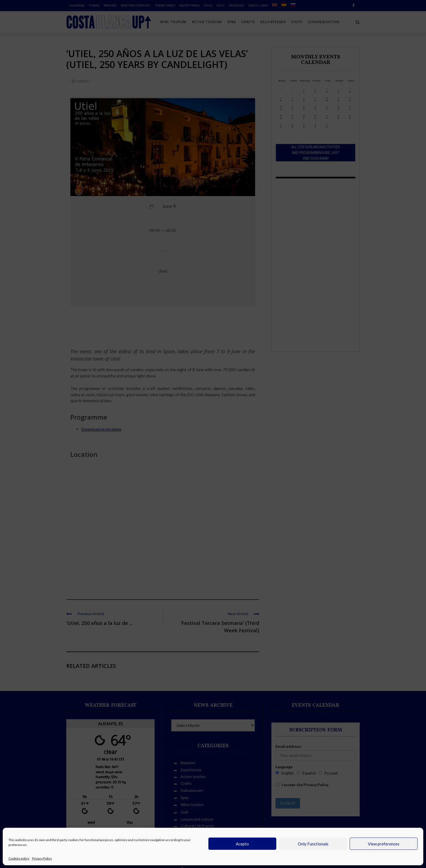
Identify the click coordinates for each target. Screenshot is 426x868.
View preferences (384, 844)
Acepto (242, 844)
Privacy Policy (42, 858)
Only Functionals (313, 844)
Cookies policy (19, 858)
